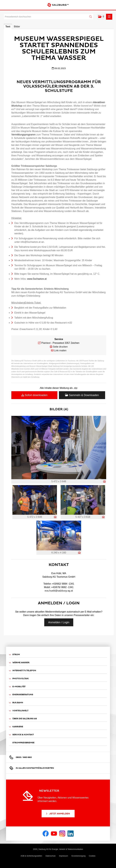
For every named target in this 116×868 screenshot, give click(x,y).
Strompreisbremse (23, 743)
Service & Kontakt (21, 735)
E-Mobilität (17, 687)
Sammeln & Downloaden (82, 395)
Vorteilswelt (19, 711)
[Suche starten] (91, 17)
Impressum (64, 856)
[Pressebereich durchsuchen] (49, 17)
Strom (14, 655)
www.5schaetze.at (36, 279)
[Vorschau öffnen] (59, 448)
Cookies (92, 856)
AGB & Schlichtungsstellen (31, 856)
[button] (101, 17)
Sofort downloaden (34, 395)
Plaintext (46, 343)
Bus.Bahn (16, 703)
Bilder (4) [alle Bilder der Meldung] (59, 409)
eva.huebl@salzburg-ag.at (59, 591)
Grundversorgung (78, 856)
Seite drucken (60, 347)
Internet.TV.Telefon (23, 671)
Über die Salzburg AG (23, 719)
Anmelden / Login (59, 622)
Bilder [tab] (17, 27)
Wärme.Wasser (19, 663)
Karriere (16, 727)
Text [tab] (8, 27)
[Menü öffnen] (109, 17)
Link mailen (60, 350)
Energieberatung (21, 695)
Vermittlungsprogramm (23, 135)
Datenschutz (51, 856)
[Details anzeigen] (104, 482)
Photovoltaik (19, 679)
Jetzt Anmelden (58, 814)
